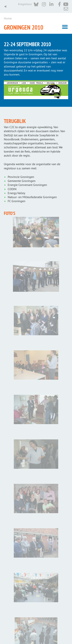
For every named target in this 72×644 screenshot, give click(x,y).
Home (8, 18)
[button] (65, 27)
